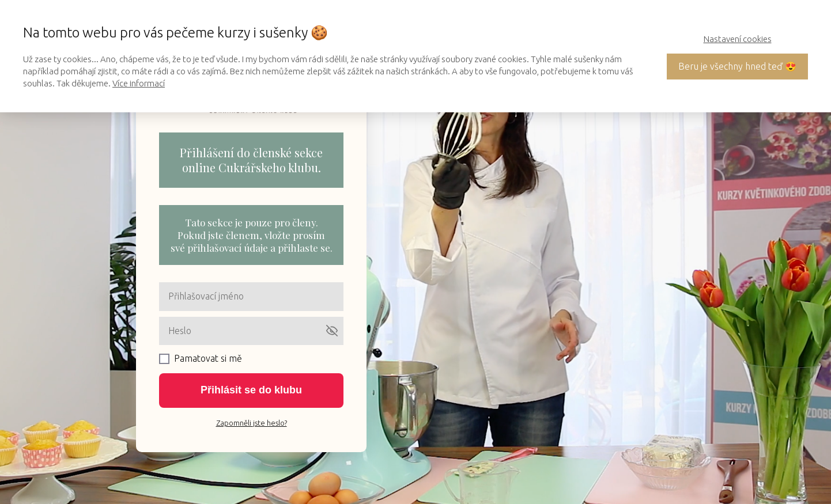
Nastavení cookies (738, 39)
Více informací (139, 83)
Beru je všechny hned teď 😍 (737, 66)
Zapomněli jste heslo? (252, 423)
